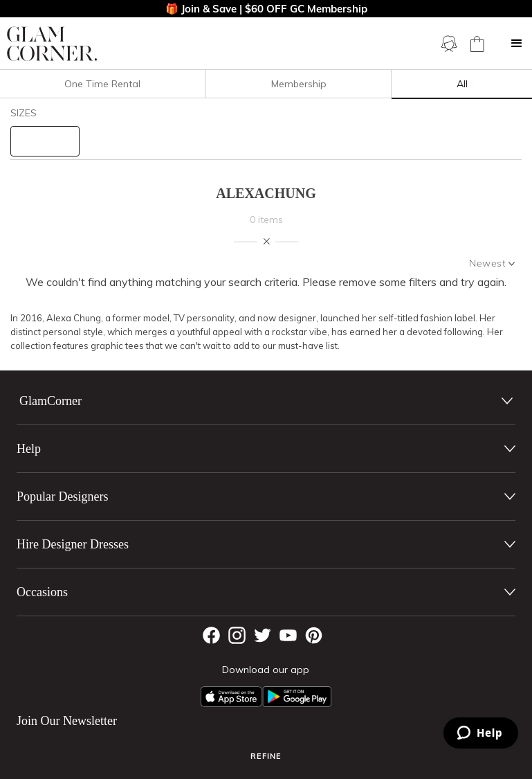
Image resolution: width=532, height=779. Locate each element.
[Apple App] (231, 697)
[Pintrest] (314, 635)
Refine (266, 756)
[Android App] (297, 697)
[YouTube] (288, 635)
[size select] (45, 141)
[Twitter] (263, 635)
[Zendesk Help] (481, 733)
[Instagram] (237, 635)
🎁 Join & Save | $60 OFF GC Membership (266, 9)
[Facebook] (211, 635)
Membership (299, 84)
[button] (517, 44)
